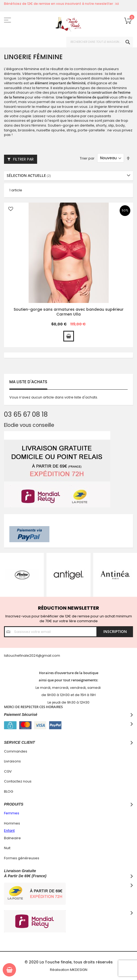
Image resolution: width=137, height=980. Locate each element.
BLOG (9, 791)
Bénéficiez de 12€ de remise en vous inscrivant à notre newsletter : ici (61, 4)
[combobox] (100, 42)
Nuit (7, 848)
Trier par (87, 158)
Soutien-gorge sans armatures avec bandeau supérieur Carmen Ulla (69, 312)
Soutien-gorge (61, 125)
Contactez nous (18, 781)
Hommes (12, 823)
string (71, 130)
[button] (11, 209)
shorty (101, 125)
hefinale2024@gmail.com (38, 656)
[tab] (68, 176)
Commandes (16, 751)
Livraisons (12, 761)
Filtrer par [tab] (23, 159)
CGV (8, 771)
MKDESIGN (79, 970)
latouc (9, 656)
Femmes (12, 813)
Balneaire (12, 838)
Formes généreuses (22, 858)
